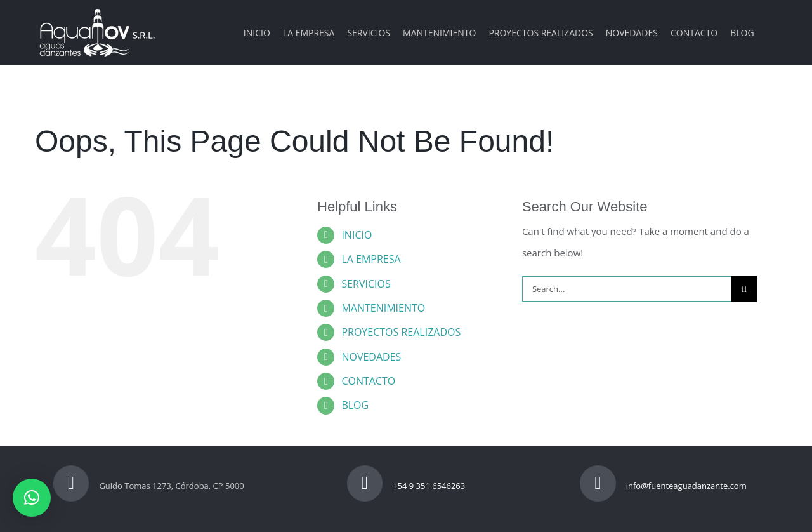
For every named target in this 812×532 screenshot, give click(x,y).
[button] (32, 498)
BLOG (355, 405)
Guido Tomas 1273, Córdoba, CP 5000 (149, 486)
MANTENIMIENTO (383, 308)
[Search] (744, 289)
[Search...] (627, 289)
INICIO (357, 235)
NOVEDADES (371, 357)
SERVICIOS (366, 284)
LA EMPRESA (371, 259)
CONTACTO (368, 381)
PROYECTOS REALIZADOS (401, 332)
